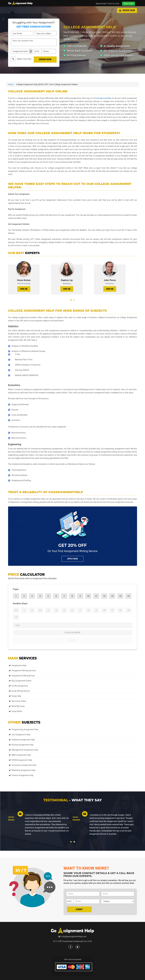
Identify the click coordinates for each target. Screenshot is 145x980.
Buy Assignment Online (22, 681)
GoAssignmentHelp (103, 98)
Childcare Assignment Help (23, 740)
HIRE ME (24, 289)
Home (11, 84)
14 (120, 596)
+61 (38, 51)
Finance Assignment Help (23, 775)
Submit (79, 909)
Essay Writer (17, 711)
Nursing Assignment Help (23, 745)
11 (96, 596)
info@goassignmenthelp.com (74, 936)
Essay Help (16, 696)
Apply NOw (72, 559)
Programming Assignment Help (25, 729)
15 (128, 596)
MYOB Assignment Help (22, 760)
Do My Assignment (20, 686)
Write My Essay (18, 706)
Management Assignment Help (25, 750)
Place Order (128, 4)
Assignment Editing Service (23, 676)
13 (112, 596)
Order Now (127, 10)
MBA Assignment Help (21, 755)
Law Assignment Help (21, 735)
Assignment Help (19, 665)
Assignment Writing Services (24, 671)
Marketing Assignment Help (24, 770)
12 (104, 596)
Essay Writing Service (21, 691)
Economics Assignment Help (24, 765)
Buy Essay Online (19, 701)
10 (88, 596)
